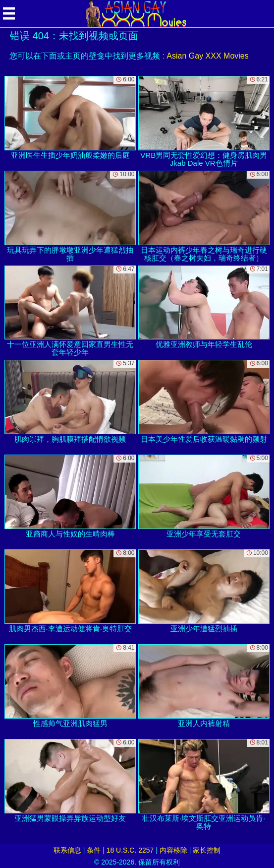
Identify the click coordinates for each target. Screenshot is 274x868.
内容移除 (173, 850)
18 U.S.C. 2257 (130, 850)
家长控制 (207, 850)
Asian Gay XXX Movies (207, 56)
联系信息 (67, 850)
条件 (94, 850)
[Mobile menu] (9, 13)
